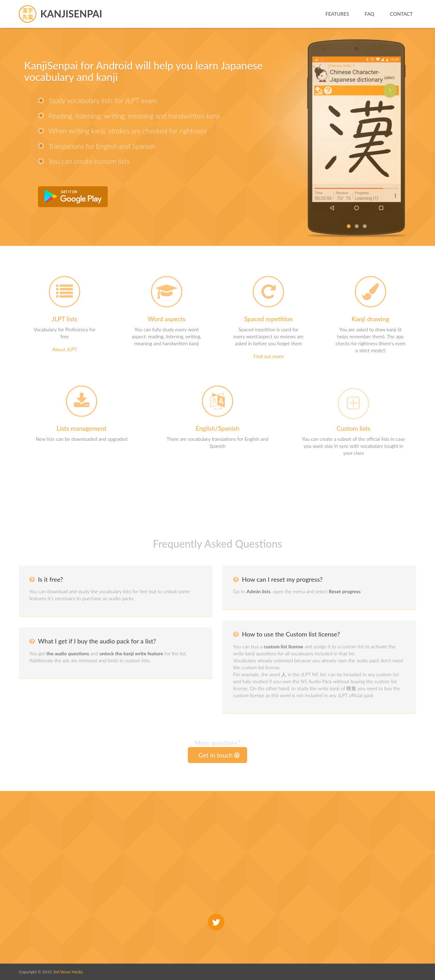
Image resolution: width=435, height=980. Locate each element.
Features (337, 14)
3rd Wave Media (68, 972)
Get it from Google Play (73, 197)
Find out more (269, 356)
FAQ (369, 14)
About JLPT (65, 349)
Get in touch (219, 755)
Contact (401, 14)
